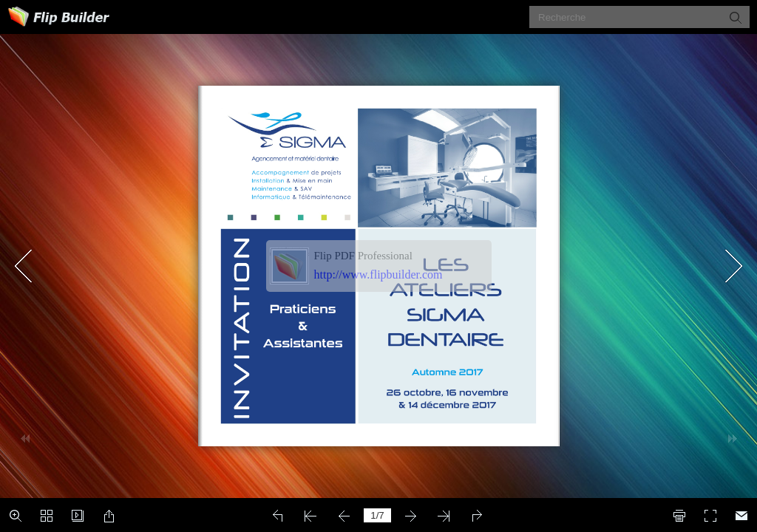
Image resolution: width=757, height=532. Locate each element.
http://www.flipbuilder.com (378, 274)
